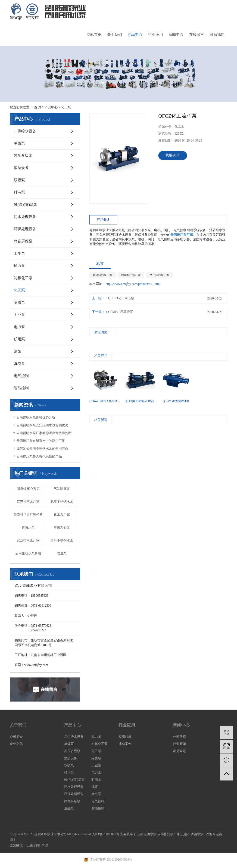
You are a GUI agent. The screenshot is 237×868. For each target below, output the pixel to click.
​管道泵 (62, 553)
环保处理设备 (25, 229)
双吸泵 (19, 180)
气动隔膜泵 (62, 489)
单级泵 (19, 143)
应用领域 (125, 737)
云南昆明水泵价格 (28, 553)
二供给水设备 (25, 131)
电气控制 (21, 376)
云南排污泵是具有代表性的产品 (39, 456)
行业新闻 (179, 744)
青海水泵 (28, 528)
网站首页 (94, 35)
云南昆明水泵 (147, 834)
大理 (45, 845)
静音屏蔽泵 (23, 241)
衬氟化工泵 (23, 278)
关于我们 (115, 35)
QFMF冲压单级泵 (121, 312)
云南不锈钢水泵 (192, 834)
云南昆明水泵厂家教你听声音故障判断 (44, 433)
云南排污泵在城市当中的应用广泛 (41, 441)
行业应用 (156, 35)
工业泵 (19, 315)
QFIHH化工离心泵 (121, 298)
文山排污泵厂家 (159, 275)
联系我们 (217, 35)
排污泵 (19, 192)
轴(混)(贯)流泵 (26, 204)
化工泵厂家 (62, 515)
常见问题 (179, 751)
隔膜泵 (19, 302)
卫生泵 (19, 253)
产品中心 (135, 35)
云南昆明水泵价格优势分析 (36, 417)
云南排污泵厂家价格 (28, 515)
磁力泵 (19, 266)
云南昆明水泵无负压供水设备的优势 (42, 425)
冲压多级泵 (23, 156)
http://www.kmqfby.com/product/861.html (133, 284)
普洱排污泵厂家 (103, 275)
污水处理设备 (25, 217)
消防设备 (21, 168)
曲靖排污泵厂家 (131, 275)
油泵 (18, 351)
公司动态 (179, 737)
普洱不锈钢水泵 (62, 540)
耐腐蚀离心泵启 (28, 489)
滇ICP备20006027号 (106, 834)
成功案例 (125, 744)
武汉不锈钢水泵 (62, 502)
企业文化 (16, 744)
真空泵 (19, 364)
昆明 (38, 845)
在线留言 (196, 35)
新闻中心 (176, 35)
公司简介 (16, 737)
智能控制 (21, 388)
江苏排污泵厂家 (28, 502)
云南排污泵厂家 (169, 834)
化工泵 (66, 107)
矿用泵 (19, 339)
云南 (31, 845)
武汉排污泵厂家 (28, 540)
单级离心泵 (62, 528)
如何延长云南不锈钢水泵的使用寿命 (42, 449)
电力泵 (19, 327)
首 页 (38, 107)
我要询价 (173, 155)
